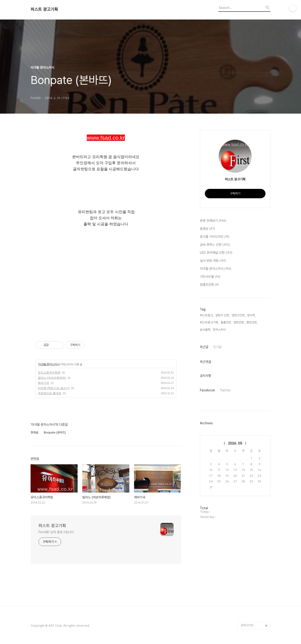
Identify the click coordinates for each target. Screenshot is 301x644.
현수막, (251, 315)
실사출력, (205, 330)
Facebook (207, 390)
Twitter (225, 390)
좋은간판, (252, 322)
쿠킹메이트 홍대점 (50, 393)
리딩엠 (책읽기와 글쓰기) (54, 388)
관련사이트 (247, 625)
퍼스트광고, (207, 315)
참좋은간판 (209, 285)
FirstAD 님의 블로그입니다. (57, 532)
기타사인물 (210, 277)
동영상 (207, 229)
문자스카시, (220, 330)
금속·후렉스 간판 (215, 245)
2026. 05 (235, 443)
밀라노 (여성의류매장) (52, 378)
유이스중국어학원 (49, 373)
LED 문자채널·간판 (216, 253)
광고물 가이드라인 (215, 237)
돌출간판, (226, 322)
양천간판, (239, 322)
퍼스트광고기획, (209, 322)
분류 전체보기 (213, 221)
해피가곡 (44, 383)
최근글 (204, 347)
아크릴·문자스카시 (49, 364)
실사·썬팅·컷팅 (213, 261)
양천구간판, (238, 315)
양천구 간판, (223, 315)
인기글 (217, 347)
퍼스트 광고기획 (44, 9)
